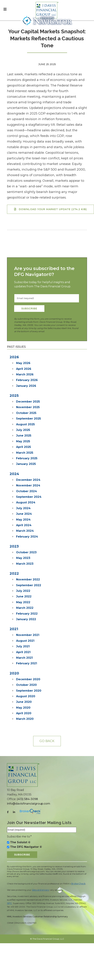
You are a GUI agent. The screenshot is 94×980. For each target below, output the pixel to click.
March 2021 (24, 658)
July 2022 (23, 591)
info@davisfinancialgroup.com (29, 804)
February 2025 (27, 458)
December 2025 (28, 402)
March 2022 (25, 608)
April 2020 (24, 713)
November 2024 (28, 485)
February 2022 (27, 614)
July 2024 (23, 508)
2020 (14, 673)
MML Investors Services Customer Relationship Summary (37, 917)
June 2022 (24, 596)
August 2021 (25, 641)
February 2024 (27, 537)
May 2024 (23, 520)
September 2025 (28, 419)
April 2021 (23, 652)
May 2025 (23, 441)
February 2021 (27, 663)
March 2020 (25, 719)
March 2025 (25, 453)
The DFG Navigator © (26, 847)
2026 (14, 357)
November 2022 (28, 579)
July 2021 (23, 646)
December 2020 (28, 679)
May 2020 (23, 708)
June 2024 (24, 514)
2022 (14, 573)
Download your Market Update (53, 209)
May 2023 (23, 558)
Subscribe (29, 309)
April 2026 (24, 369)
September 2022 (29, 585)
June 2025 (24, 436)
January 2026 (26, 386)
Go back (47, 741)
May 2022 (23, 602)
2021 (14, 629)
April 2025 (23, 447)
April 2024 (24, 525)
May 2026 (23, 363)
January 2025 (26, 464)
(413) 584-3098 (27, 799)
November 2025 (28, 407)
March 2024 (25, 531)
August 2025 (25, 424)
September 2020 (29, 691)
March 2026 (25, 374)
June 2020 (24, 702)
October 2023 (26, 552)
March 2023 (25, 564)
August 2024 (26, 502)
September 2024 (29, 497)
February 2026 (27, 380)
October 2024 (26, 491)
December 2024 (28, 480)
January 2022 (26, 619)
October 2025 (26, 413)
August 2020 (26, 696)
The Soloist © (20, 842)
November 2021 (28, 635)
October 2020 (26, 685)
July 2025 (23, 430)
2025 (14, 396)
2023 (14, 546)
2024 (14, 474)
